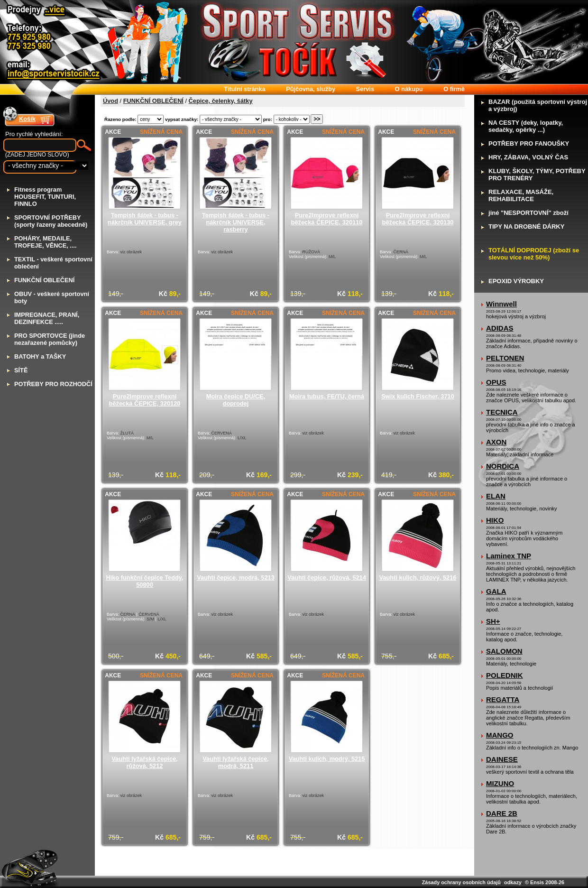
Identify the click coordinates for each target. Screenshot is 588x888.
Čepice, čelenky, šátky (221, 101)
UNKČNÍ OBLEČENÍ (44, 280)
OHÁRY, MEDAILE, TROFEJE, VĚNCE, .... (46, 242)
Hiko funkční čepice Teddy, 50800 (144, 581)
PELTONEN (505, 358)
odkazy (513, 882)
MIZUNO (500, 783)
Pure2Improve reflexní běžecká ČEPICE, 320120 (145, 400)
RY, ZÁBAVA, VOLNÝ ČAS (528, 157)
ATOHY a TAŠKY (40, 356)
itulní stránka (244, 89)
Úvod (110, 101)
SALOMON (504, 651)
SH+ (493, 621)
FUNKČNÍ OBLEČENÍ (153, 101)
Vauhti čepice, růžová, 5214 (327, 578)
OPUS (496, 382)
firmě (454, 89)
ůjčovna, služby (311, 89)
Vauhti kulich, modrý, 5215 (327, 759)
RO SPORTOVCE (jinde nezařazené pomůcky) (50, 339)
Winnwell (501, 304)
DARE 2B (502, 813)
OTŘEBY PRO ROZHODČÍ (53, 384)
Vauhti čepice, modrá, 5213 (236, 578)
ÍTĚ (21, 370)
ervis (365, 89)
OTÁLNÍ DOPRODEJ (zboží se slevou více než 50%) (534, 254)
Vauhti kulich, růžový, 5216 (418, 578)
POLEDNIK (505, 675)
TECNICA (502, 412)
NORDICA (503, 466)
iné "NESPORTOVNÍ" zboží (528, 213)
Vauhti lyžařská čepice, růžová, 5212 (144, 762)
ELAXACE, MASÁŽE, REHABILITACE (521, 195)
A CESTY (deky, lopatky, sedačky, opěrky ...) (526, 126)
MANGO (500, 735)
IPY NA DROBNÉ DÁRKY (526, 227)
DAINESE (502, 759)
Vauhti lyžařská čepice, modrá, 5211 (235, 762)
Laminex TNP (509, 556)
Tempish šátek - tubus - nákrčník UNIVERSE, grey (145, 219)
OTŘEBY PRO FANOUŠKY (529, 143)
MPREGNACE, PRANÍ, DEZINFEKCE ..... (47, 318)
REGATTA (503, 699)
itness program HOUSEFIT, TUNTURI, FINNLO (45, 197)
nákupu (409, 89)
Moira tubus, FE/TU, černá (327, 396)
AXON (496, 442)
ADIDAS (500, 328)
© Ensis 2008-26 (545, 882)
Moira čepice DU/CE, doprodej (236, 400)
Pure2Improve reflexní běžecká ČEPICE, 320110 (327, 219)
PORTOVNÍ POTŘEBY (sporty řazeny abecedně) (51, 221)
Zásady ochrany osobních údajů (461, 882)
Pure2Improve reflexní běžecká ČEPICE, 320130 (418, 219)
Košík (27, 119)
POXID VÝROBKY (516, 281)
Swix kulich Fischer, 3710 (418, 396)
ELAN (496, 496)
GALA (496, 591)
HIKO (495, 520)
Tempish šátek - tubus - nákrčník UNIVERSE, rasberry (236, 222)
